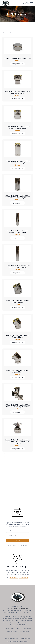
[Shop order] (11, 33)
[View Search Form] (23, 3)
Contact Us (26, 631)
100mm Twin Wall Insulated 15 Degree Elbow (17, 301)
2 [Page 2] (5, 456)
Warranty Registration (12, 631)
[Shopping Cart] (27, 3)
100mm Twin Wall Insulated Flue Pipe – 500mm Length (18, 197)
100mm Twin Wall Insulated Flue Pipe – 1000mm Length (18, 266)
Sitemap (7, 629)
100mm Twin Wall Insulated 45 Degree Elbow (18, 371)
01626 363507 (14, 578)
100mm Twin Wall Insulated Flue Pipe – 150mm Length (18, 127)
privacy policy (13, 547)
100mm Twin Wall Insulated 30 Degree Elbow (17, 336)
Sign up (18, 540)
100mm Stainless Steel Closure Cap (18, 58)
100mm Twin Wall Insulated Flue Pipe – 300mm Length (18, 162)
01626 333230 (24, 578)
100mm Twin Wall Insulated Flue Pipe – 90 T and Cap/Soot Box (18, 406)
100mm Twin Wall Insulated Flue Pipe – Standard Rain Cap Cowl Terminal (18, 442)
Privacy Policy (27, 629)
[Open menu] (31, 3)
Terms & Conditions (16, 629)
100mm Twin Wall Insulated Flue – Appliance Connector (18, 92)
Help (20, 631)
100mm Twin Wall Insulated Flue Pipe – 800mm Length (18, 232)
